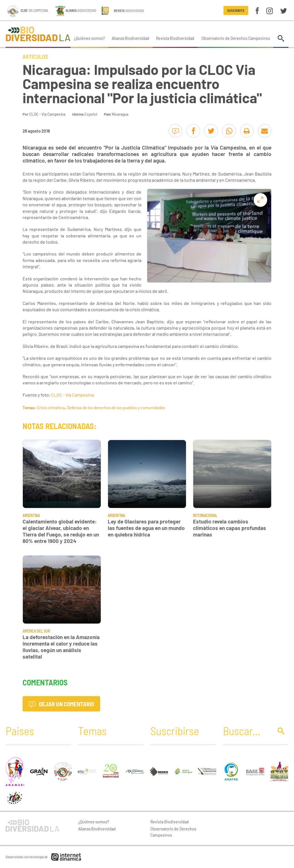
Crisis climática (51, 408)
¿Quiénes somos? (89, 38)
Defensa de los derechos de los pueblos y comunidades (116, 408)
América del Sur (36, 631)
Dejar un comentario (61, 704)
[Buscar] (247, 731)
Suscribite (236, 10)
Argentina (31, 515)
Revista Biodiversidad (175, 38)
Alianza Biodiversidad (130, 38)
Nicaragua (120, 114)
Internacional (205, 515)
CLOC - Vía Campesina (47, 114)
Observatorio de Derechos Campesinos (236, 38)
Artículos (35, 57)
